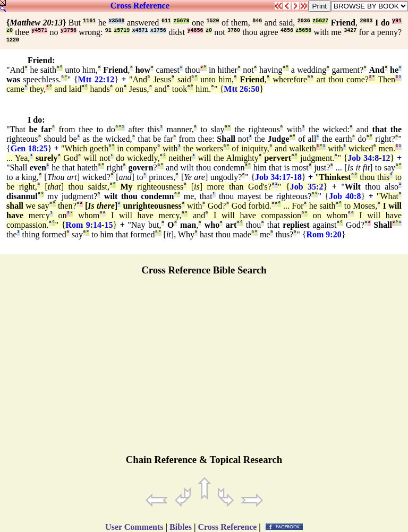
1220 (13, 40)
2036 (304, 21)
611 (166, 21)
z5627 (320, 21)
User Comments (134, 527)
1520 (213, 21)
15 (108, 225)
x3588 (116, 21)
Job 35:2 (307, 187)
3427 (350, 31)
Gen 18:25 (29, 148)
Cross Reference (140, 6)
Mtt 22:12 (96, 79)
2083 (366, 21)
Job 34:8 (363, 158)
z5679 (181, 21)
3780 (234, 31)
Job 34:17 (273, 177)
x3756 (158, 31)
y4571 (39, 31)
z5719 (122, 31)
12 (386, 158)
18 (297, 177)
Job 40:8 (345, 196)
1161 (89, 21)
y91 (397, 21)
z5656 (303, 31)
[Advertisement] (204, 370)
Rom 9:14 (83, 225)
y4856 (195, 31)
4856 (287, 31)
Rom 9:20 (324, 234)
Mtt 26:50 (241, 89)
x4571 (140, 31)
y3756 (69, 31)
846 (257, 21)
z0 (10, 31)
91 (108, 31)
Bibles (181, 527)
